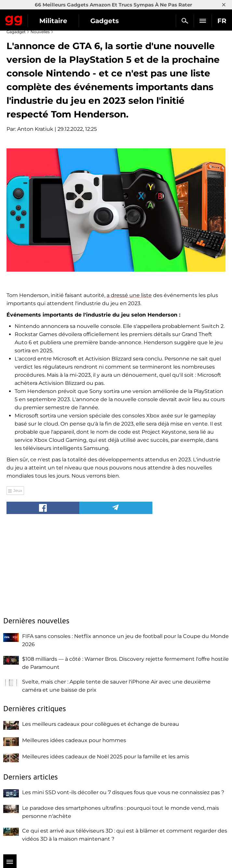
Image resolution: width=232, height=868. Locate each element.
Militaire (53, 21)
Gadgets (105, 21)
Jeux (18, 490)
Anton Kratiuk (35, 129)
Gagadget (14, 19)
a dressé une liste (129, 295)
